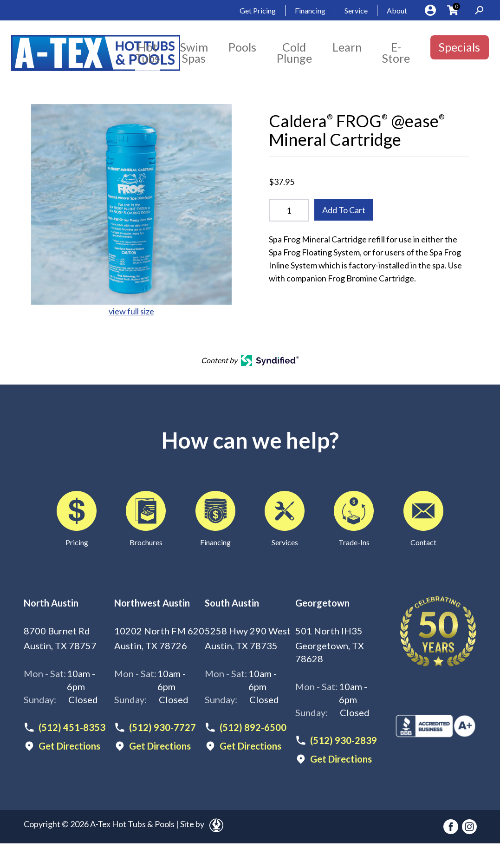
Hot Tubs (147, 52)
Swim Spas (194, 52)
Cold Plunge (294, 52)
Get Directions (69, 746)
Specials (459, 47)
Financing (310, 10)
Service (356, 10)
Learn (347, 47)
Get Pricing (258, 10)
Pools (242, 47)
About (397, 10)
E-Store (396, 52)
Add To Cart (344, 210)
